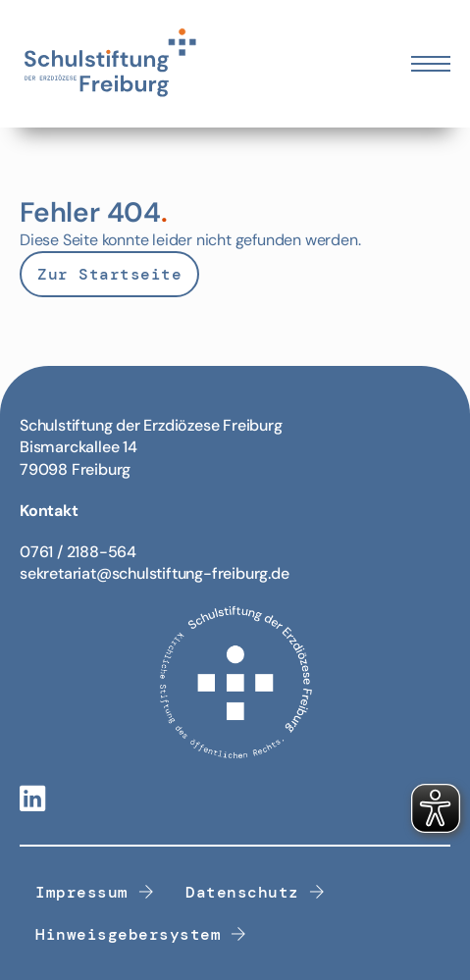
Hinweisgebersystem (141, 934)
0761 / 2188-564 (78, 552)
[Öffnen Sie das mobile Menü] (431, 64)
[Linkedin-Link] (32, 800)
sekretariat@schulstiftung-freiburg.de (155, 573)
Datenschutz (255, 892)
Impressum (95, 892)
